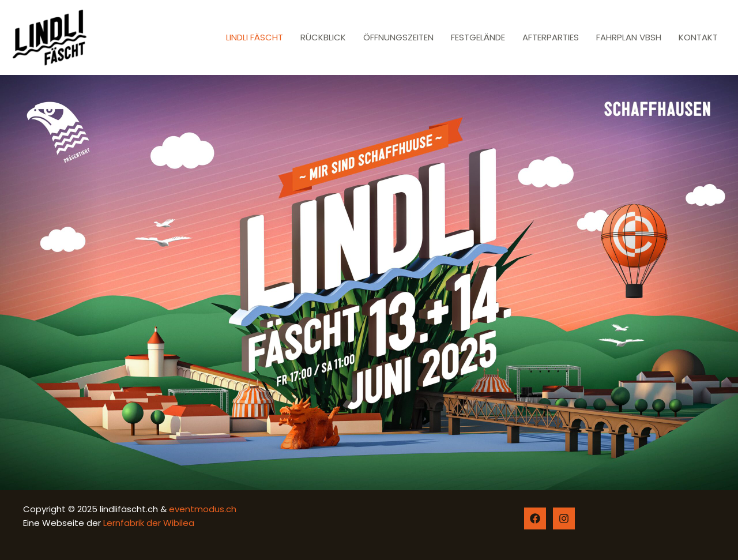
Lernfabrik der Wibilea (149, 523)
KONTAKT (698, 37)
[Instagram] (564, 518)
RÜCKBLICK (323, 37)
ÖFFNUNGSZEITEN (398, 37)
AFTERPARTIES (551, 37)
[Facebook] (535, 518)
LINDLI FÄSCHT (255, 37)
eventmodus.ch (202, 509)
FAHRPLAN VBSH (629, 37)
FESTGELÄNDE (478, 37)
